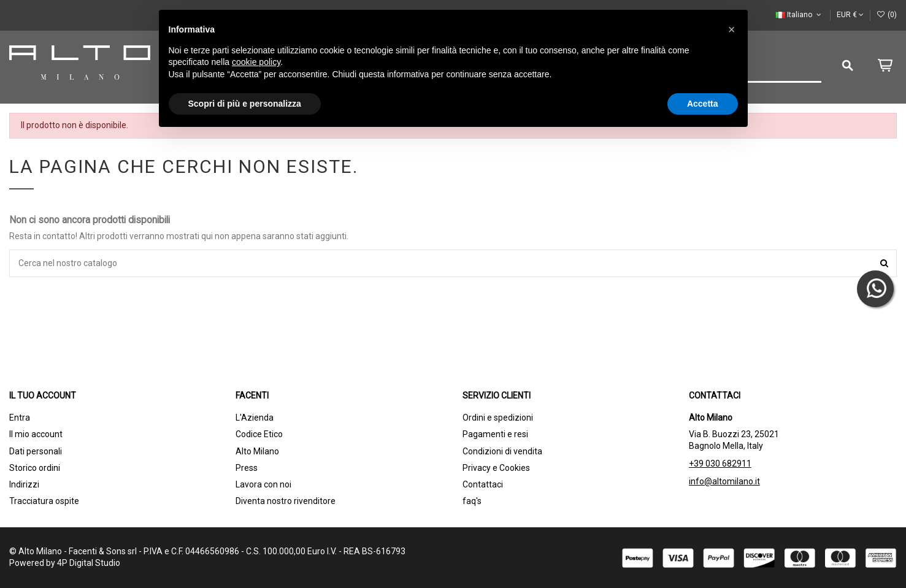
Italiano (799, 15)
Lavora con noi (263, 484)
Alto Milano (257, 451)
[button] (732, 29)
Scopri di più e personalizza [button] (245, 104)
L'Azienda (255, 418)
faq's (472, 501)
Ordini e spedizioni (498, 418)
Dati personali (36, 451)
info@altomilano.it (724, 481)
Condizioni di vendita (502, 451)
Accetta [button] (703, 104)
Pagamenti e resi (495, 434)
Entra (20, 418)
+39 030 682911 (720, 464)
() (887, 15)
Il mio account (36, 434)
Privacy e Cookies (496, 468)
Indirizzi (24, 484)
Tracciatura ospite (44, 501)
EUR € (850, 15)
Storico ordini (35, 468)
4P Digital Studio (89, 563)
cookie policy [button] (256, 62)
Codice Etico (259, 434)
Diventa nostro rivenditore (286, 501)
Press (247, 468)
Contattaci (483, 484)
